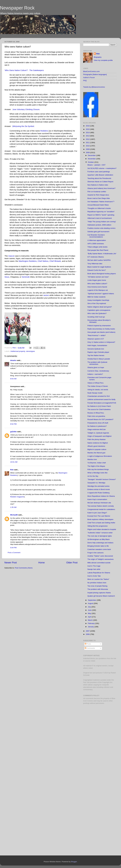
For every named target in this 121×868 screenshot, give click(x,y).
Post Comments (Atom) (24, 568)
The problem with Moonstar (98, 589)
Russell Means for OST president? (100, 419)
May (90, 613)
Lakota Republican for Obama (99, 573)
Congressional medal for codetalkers (101, 509)
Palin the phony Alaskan (97, 439)
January (91, 627)
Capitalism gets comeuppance (99, 310)
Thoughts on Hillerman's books (99, 208)
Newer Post (11, 563)
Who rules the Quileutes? (97, 313)
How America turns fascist (97, 287)
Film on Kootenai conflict (97, 192)
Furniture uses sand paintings (99, 172)
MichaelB (14, 515)
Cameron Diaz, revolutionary (98, 371)
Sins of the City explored (97, 303)
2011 (88, 143)
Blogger (74, 862)
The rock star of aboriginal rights (100, 536)
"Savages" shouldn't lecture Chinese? (102, 479)
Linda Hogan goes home (97, 280)
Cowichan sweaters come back (99, 549)
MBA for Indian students (96, 297)
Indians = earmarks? (95, 374)
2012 (88, 139)
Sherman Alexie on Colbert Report (100, 182)
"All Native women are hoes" (98, 277)
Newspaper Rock (17, 8)
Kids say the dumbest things (98, 469)
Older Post (72, 563)
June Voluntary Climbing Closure (26, 109)
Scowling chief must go (96, 317)
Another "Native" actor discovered (100, 556)
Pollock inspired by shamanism (99, 326)
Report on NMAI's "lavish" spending (101, 215)
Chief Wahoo (43, 261)
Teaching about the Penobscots (99, 178)
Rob (14, 348)
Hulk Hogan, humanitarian (97, 345)
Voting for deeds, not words (98, 390)
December (92, 155)
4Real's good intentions (96, 446)
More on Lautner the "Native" (98, 579)
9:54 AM (13, 379)
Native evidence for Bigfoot (98, 443)
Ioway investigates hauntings (98, 300)
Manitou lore (92, 459)
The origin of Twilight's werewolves (101, 559)
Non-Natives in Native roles (98, 185)
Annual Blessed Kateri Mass (98, 205)
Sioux (7, 277)
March (90, 620)
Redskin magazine (17, 497)
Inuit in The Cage (94, 566)
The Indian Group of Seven (98, 386)
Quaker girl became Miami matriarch (101, 596)
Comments (90, 648)
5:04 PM (13, 548)
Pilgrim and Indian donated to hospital (102, 529)
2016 (88, 126)
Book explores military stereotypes (100, 519)
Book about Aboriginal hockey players (102, 274)
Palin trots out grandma (96, 416)
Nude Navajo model (95, 393)
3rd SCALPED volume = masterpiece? (102, 168)
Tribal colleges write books (97, 247)
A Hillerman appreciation (97, 240)
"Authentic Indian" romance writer (100, 533)
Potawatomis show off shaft (98, 423)
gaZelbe (13, 432)
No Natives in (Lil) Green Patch (99, 406)
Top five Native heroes (96, 355)
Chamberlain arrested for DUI (99, 396)
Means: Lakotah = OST (96, 165)
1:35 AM (13, 507)
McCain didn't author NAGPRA (99, 260)
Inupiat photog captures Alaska (99, 593)
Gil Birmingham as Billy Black (99, 539)
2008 (88, 153)
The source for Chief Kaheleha (99, 409)
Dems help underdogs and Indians (100, 543)
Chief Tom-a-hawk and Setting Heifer (101, 523)
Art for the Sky (93, 476)
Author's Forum (89, 77)
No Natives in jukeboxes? (97, 426)
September (92, 600)
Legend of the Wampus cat (98, 290)
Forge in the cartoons (96, 553)
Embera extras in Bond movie (99, 489)
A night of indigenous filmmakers (100, 456)
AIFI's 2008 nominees (96, 244)
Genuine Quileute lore (96, 349)
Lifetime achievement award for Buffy (101, 399)
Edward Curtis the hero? (97, 270)
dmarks (13, 360)
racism (46, 295)
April (90, 617)
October (91, 162)
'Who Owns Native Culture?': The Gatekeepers (24, 70)
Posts (88, 644)
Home (41, 563)
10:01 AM (14, 462)
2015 (88, 129)
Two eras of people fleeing (97, 586)
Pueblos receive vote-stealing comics (101, 228)
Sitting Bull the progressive (98, 526)
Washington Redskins (28, 261)
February (92, 623)
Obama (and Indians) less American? (101, 188)
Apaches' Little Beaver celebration (100, 175)
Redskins (44, 131)
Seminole (26, 277)
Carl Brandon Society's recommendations (96, 236)
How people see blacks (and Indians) (101, 332)
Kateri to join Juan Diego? (97, 513)
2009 (88, 149)
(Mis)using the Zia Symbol (23, 126)
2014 (88, 133)
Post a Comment (14, 553)
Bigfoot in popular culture (97, 449)
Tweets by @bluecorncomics (94, 87)
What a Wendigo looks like (97, 473)
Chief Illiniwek (55, 261)
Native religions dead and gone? (100, 307)
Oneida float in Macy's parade (99, 359)
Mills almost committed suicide (99, 563)
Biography (98, 57)
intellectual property (18, 351)
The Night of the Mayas (96, 466)
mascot (11, 256)
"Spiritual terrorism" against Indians (101, 294)
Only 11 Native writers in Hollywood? (101, 342)
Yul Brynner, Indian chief (97, 463)
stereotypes (31, 351)
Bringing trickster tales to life (98, 546)
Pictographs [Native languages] (95, 74)
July (90, 607)
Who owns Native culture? (97, 284)
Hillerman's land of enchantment (100, 218)
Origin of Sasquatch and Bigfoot (100, 436)
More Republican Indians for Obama (101, 496)
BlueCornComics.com (91, 71)
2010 (88, 146)
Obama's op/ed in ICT (96, 339)
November (92, 159)
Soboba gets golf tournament (98, 232)
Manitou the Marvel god (96, 453)
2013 (88, 136)
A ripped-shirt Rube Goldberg (99, 493)
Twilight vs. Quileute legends (98, 433)
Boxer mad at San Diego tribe (99, 198)
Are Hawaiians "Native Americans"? (101, 202)
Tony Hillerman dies (95, 264)
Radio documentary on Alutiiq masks (101, 329)
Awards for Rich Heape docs (98, 195)
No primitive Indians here (97, 583)
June (90, 610)
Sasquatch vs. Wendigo (96, 483)
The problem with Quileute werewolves (97, 363)
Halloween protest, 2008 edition (99, 225)
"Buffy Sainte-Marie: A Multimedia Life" (102, 254)
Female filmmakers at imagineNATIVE (102, 403)
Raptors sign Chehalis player (98, 352)
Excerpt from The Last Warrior (99, 516)
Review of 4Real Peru (96, 413)
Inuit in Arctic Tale (94, 576)
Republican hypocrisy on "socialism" (101, 212)
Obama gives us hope (96, 367)
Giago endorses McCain (97, 429)
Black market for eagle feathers (99, 267)
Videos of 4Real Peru (95, 383)
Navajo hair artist (94, 569)
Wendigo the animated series (99, 486)
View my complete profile (103, 60)
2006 (88, 634)
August (91, 603)
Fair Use (86, 682)
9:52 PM (13, 424)
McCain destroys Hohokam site (99, 503)
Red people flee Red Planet (98, 250)
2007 (88, 631)
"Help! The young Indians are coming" (102, 222)
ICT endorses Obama (96, 257)
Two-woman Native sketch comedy (101, 506)
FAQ (85, 81)
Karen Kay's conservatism (97, 499)
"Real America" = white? (97, 335)
